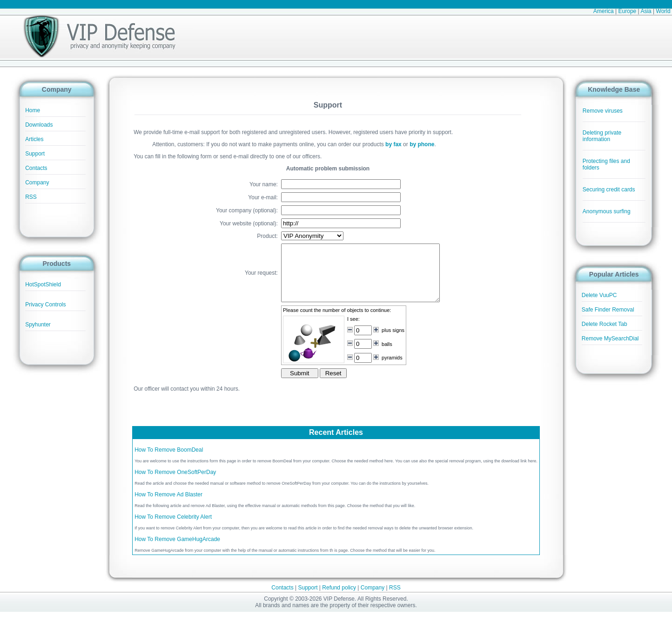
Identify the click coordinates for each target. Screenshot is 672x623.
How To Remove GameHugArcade (177, 550)
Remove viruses (603, 111)
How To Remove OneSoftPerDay (175, 483)
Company (37, 183)
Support (35, 154)
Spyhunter (38, 325)
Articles (34, 139)
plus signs (384, 341)
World (663, 11)
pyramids (383, 369)
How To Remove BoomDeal (169, 461)
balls (378, 355)
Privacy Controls (45, 305)
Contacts (36, 168)
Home (33, 110)
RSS (31, 197)
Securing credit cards (609, 190)
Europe (628, 11)
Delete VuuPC (599, 295)
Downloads (39, 125)
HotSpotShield (43, 284)
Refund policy (339, 599)
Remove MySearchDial (610, 339)
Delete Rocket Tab (605, 324)
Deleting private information (602, 136)
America (604, 11)
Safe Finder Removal (608, 310)
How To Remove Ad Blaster (168, 506)
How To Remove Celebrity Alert (173, 528)
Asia (646, 11)
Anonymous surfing (607, 211)
